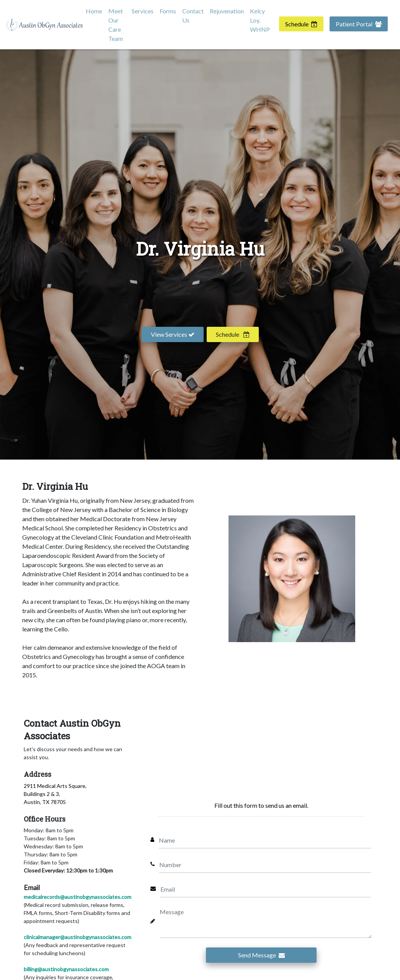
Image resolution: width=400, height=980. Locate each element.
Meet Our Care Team (116, 25)
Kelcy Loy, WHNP (260, 20)
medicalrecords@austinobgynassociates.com (78, 897)
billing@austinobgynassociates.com (66, 969)
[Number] (265, 864)
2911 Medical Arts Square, (55, 786)
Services (143, 11)
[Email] (266, 889)
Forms (168, 11)
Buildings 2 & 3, (42, 794)
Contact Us (193, 15)
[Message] (266, 921)
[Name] (265, 840)
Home (94, 11)
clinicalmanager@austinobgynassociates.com (78, 937)
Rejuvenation (227, 11)
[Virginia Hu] (292, 579)
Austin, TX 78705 (45, 802)
